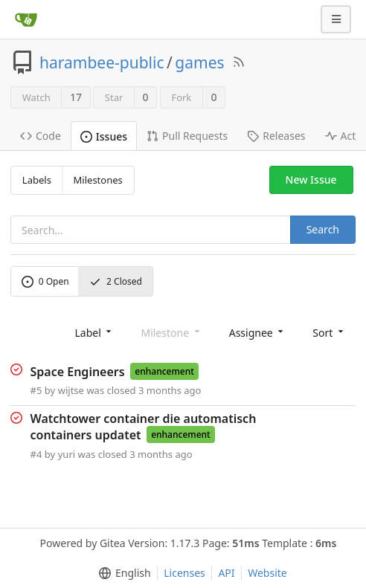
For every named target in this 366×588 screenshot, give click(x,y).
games (199, 62)
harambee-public (102, 62)
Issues (104, 136)
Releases (276, 136)
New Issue (311, 180)
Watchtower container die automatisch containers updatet (144, 427)
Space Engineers (78, 371)
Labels (37, 180)
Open (45, 281)
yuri (67, 454)
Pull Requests (187, 136)
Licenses (184, 573)
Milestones (98, 180)
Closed (116, 281)
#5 (36, 390)
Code (41, 136)
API (226, 573)
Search (323, 229)
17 (76, 97)
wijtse (71, 390)
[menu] (94, 332)
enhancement (164, 371)
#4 (36, 454)
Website (267, 573)
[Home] (26, 19)
